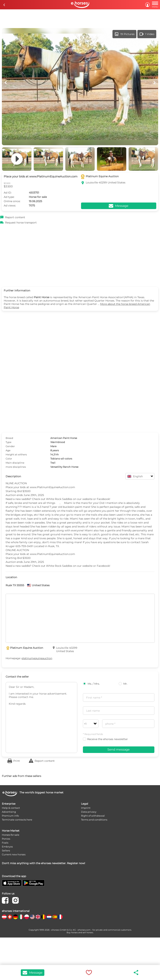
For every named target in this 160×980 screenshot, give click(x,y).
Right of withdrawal (93, 816)
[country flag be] (44, 917)
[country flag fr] (60, 917)
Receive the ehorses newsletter (105, 739)
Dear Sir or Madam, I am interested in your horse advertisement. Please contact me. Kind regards (41, 717)
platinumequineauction (37, 658)
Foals (5, 843)
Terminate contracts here (17, 820)
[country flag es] (55, 917)
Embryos (7, 847)
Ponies (6, 839)
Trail (53, 463)
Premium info (10, 816)
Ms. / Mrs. (91, 684)
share (136, 973)
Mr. (123, 684)
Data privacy (89, 812)
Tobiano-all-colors (61, 459)
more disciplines (16, 467)
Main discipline (15, 463)
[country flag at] (4, 917)
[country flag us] (32, 917)
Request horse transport (21, 223)
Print (17, 761)
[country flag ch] (10, 917)
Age (8, 450)
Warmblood (58, 442)
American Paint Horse (64, 438)
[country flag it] (21, 917)
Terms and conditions (94, 820)
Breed (9, 438)
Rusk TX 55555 (15, 585)
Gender (10, 446)
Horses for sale (11, 835)
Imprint (86, 808)
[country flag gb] (38, 917)
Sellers (6, 850)
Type (9, 442)
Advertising (9, 812)
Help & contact (11, 808)
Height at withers (16, 454)
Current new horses (14, 854)
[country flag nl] (49, 917)
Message (33, 973)
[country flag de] (15, 917)
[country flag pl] (27, 917)
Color (9, 459)
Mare (53, 446)
